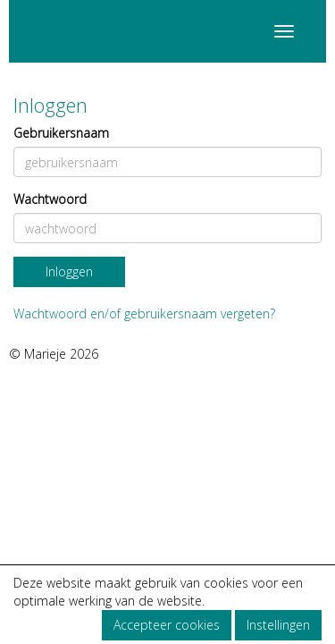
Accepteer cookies (167, 625)
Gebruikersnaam (61, 133)
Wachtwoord (50, 199)
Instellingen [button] (278, 625)
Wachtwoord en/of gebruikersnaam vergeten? (144, 314)
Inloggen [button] (69, 271)
